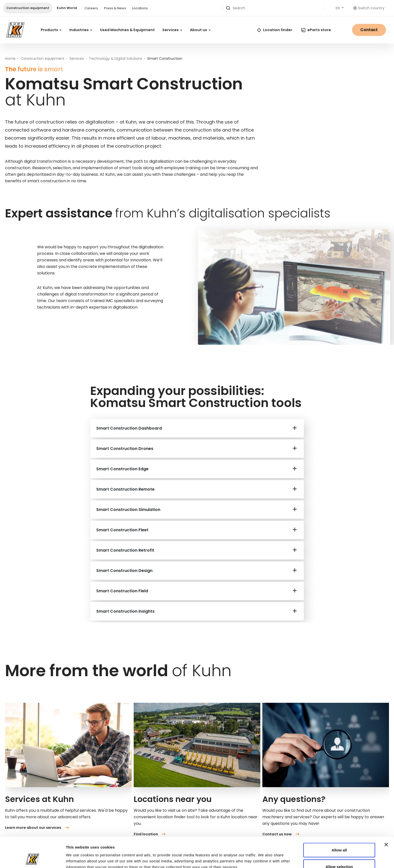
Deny (339, 855)
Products (51, 30)
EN (338, 8)
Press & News (115, 8)
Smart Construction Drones (125, 449)
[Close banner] (386, 816)
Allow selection (339, 838)
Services (172, 30)
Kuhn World (67, 8)
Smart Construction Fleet (122, 530)
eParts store (316, 30)
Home (10, 59)
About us (200, 30)
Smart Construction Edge (122, 469)
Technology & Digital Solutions (116, 59)
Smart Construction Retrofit (125, 550)
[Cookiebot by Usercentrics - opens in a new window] (33, 858)
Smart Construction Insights (125, 611)
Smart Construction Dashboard (129, 428)
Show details (274, 855)
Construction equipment (28, 8)
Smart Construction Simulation (128, 510)
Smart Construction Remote (125, 489)
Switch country (369, 8)
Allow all (339, 822)
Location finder (275, 30)
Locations (140, 8)
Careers (91, 8)
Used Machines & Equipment (127, 30)
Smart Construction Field (122, 591)
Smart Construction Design (124, 571)
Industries (81, 30)
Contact (369, 30)
